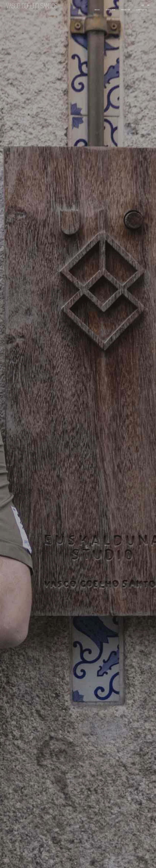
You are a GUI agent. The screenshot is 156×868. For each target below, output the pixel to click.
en (148, 5)
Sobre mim (110, 10)
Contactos (142, 10)
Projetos (126, 10)
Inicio (97, 10)
